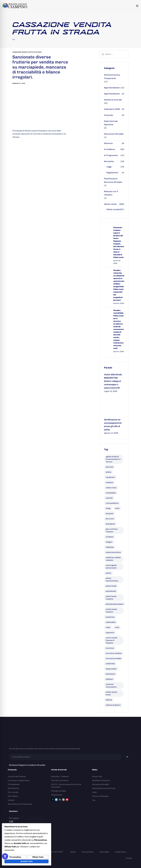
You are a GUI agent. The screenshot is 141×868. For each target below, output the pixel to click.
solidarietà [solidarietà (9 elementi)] (110, 664)
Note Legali (104, 852)
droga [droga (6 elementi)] (108, 508)
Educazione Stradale (114, 134)
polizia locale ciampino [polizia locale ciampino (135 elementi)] (111, 598)
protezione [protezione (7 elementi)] (110, 617)
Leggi (109, 167)
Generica (108, 143)
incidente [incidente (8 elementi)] (110, 537)
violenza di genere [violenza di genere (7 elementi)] (113, 705)
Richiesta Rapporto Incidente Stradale (27, 765)
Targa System (57, 795)
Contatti (11, 800)
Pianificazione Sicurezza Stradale (113, 180)
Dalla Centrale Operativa (111, 123)
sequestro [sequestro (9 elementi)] (110, 633)
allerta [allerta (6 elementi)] (108, 472)
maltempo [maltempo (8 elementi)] (110, 547)
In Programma (111, 155)
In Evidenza (109, 149)
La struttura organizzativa (19, 780)
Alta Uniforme (13, 788)
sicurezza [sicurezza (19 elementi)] (110, 648)
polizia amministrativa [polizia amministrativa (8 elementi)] (112, 580)
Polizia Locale (113, 209)
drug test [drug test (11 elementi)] (110, 514)
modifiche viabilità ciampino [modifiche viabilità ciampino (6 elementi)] (113, 559)
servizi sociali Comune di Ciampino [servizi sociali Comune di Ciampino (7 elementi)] (111, 640)
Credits (129, 858)
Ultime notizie (110, 204)
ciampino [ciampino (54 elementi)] (109, 482)
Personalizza (15, 857)
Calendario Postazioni (101, 780)
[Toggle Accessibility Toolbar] (5, 856)
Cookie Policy (121, 852)
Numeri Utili (97, 777)
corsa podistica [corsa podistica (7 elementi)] (112, 503)
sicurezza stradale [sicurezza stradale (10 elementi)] (113, 658)
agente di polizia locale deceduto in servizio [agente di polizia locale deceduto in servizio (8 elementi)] (113, 459)
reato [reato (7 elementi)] (108, 627)
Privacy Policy (88, 852)
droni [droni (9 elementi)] (117, 508)
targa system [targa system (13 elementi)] (111, 669)
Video (94, 792)
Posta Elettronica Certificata (104, 788)
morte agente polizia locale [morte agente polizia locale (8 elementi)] (111, 567)
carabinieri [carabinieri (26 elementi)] (110, 477)
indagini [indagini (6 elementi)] (109, 542)
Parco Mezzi (13, 796)
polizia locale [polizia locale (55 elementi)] (111, 586)
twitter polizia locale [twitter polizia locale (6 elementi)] (111, 693)
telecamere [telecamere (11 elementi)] (110, 674)
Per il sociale (13, 792)
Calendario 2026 (112, 109)
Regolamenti (112, 173)
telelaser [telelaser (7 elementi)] (109, 679)
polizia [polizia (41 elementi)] (108, 573)
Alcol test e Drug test (60, 780)
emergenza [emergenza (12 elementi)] (110, 524)
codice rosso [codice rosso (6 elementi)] (111, 488)
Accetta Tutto (27, 861)
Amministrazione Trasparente (112, 77)
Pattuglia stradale (59, 791)
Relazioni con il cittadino (111, 193)
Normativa (109, 161)
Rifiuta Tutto (38, 857)
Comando (108, 115)
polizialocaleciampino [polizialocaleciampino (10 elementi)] (115, 604)
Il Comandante (14, 784)
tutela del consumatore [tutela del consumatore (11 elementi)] (111, 686)
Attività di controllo (113, 100)
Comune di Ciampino (100, 796)
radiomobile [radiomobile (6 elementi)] (111, 622)
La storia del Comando (17, 777)
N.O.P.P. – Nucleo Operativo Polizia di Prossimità (66, 786)
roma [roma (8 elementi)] (117, 627)
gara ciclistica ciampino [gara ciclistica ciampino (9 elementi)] (112, 530)
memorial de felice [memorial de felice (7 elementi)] (113, 552)
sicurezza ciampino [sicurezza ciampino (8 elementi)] (114, 653)
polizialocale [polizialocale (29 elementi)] (111, 591)
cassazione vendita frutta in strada (27, 52)
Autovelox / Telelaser (60, 777)
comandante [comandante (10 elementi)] (111, 493)
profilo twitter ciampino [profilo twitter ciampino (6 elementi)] (112, 611)
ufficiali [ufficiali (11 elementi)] (109, 700)
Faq (94, 800)
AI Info (73, 852)
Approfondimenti (112, 88)
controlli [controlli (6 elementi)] (109, 498)
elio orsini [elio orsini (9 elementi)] (110, 519)
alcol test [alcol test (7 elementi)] (110, 467)
